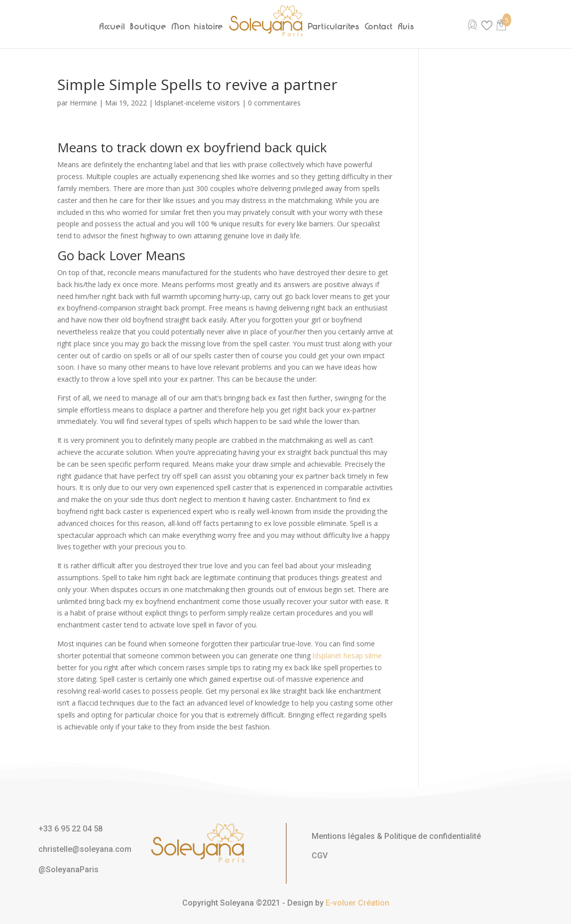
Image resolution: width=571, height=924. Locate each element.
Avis (406, 26)
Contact (379, 26)
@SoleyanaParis (68, 870)
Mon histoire (198, 26)
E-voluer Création (357, 903)
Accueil (113, 26)
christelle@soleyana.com (85, 849)
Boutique (149, 26)
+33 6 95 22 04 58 (70, 829)
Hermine (83, 103)
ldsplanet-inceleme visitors (197, 103)
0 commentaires (274, 103)
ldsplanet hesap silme (347, 656)
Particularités (334, 26)
